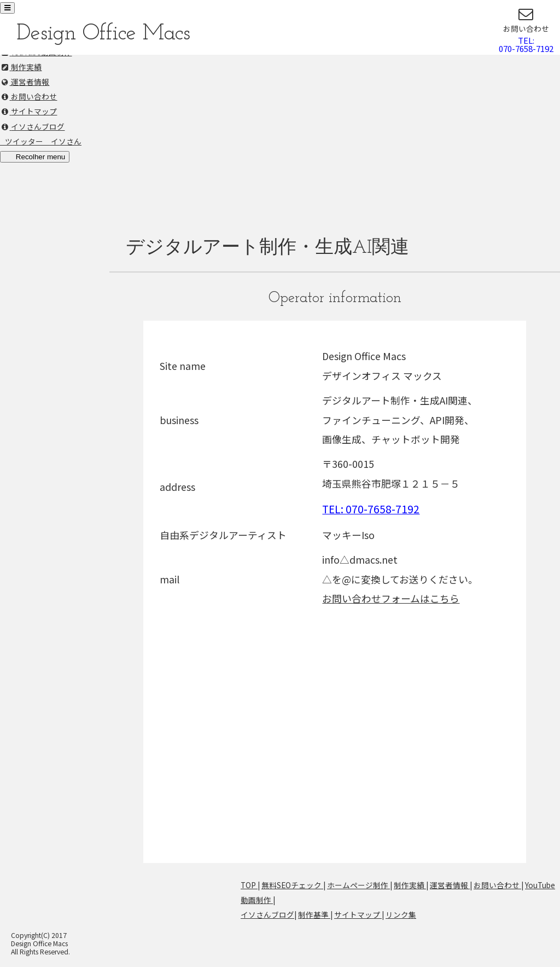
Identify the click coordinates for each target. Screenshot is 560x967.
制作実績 (410, 885)
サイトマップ (358, 914)
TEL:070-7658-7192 (526, 44)
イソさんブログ (267, 914)
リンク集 (401, 914)
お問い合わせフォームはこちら (391, 598)
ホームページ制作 (358, 885)
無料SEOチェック (292, 885)
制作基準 (314, 914)
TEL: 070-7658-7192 (371, 509)
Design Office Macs (103, 34)
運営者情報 (450, 885)
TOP (249, 885)
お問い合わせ (497, 885)
